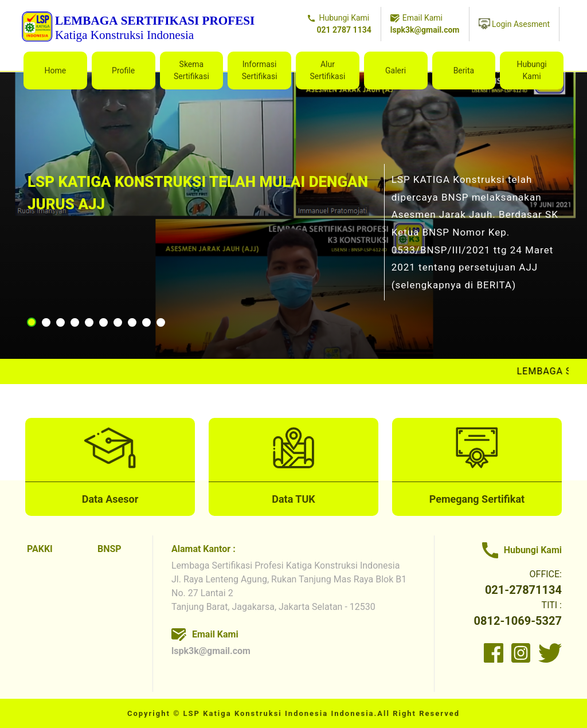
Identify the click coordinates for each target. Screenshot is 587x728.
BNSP (109, 549)
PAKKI (40, 549)
